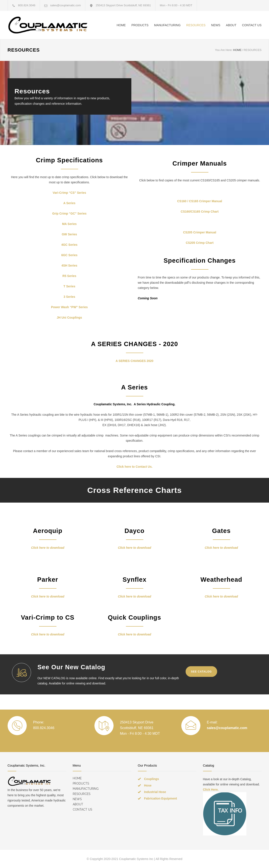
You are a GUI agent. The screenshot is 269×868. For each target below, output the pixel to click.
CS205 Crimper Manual (200, 232)
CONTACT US (252, 25)
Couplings (152, 779)
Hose (148, 785)
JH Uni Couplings (69, 318)
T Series (69, 286)
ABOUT (231, 25)
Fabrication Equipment (161, 798)
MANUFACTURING (167, 25)
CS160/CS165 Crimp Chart (200, 212)
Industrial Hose (155, 792)
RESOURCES (196, 25)
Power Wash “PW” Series (69, 307)
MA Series (69, 224)
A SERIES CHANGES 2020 (135, 361)
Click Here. (211, 790)
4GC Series (69, 245)
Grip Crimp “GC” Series (69, 213)
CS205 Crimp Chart (200, 243)
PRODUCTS (140, 25)
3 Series (69, 297)
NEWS (216, 25)
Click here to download (48, 548)
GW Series (69, 234)
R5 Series (69, 276)
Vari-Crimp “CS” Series (69, 193)
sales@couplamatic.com (65, 5)
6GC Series (69, 255)
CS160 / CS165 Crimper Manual (200, 201)
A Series (69, 203)
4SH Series (69, 265)
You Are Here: (224, 50)
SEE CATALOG (201, 672)
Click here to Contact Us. (135, 467)
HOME (121, 25)
